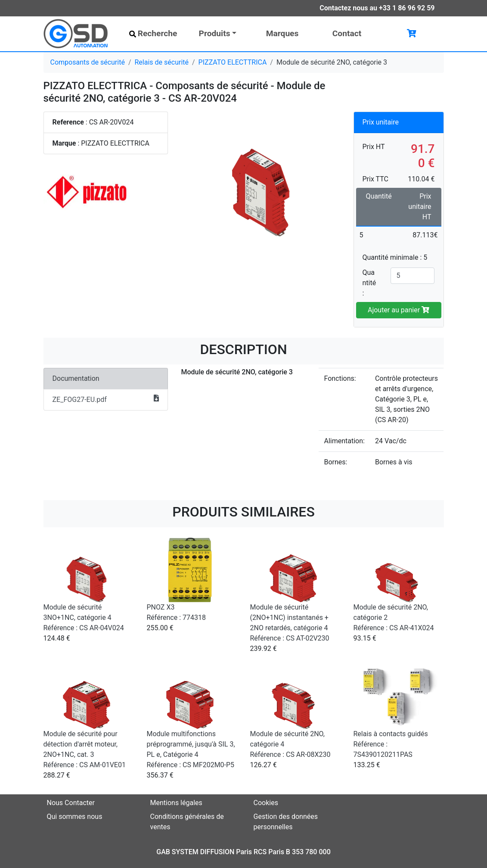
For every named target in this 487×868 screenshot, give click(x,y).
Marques (282, 33)
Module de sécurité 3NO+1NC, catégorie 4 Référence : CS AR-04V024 (84, 618)
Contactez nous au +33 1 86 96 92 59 (377, 8)
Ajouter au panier (399, 310)
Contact (347, 33)
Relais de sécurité (162, 62)
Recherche (153, 33)
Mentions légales (176, 803)
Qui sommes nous (75, 817)
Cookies (266, 803)
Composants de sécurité (88, 62)
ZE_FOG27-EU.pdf (106, 399)
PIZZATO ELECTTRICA (233, 62)
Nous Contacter (71, 803)
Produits (215, 33)
